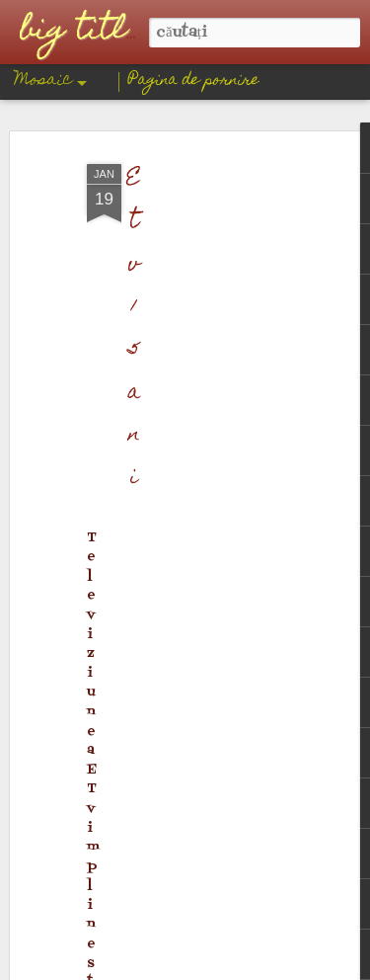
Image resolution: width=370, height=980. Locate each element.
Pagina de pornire (194, 81)
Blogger (266, 966)
